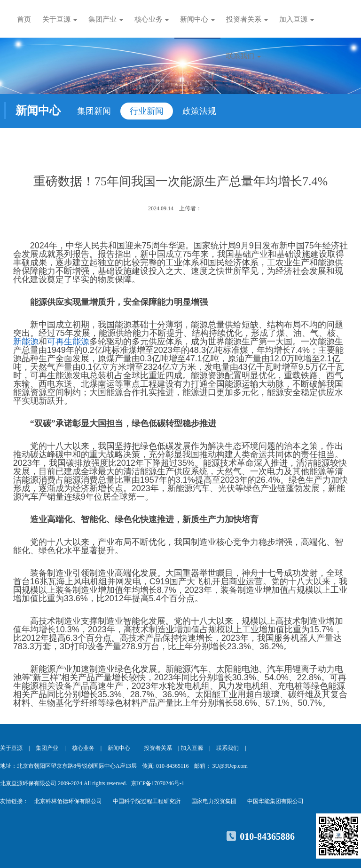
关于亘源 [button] (60, 19)
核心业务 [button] (152, 19)
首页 (24, 19)
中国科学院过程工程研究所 (147, 801)
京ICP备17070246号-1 (158, 783)
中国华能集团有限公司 (275, 801)
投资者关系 (158, 748)
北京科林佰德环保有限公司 (68, 801)
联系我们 (228, 748)
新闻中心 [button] (197, 19)
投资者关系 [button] (247, 19)
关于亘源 (11, 748)
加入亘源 (192, 748)
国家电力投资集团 (214, 801)
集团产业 (47, 748)
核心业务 (83, 748)
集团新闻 (94, 111)
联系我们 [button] (243, 56)
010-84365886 (267, 836)
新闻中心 (119, 748)
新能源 (26, 342)
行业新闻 (147, 111)
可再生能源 (68, 342)
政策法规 (199, 111)
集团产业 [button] (106, 19)
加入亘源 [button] (297, 19)
